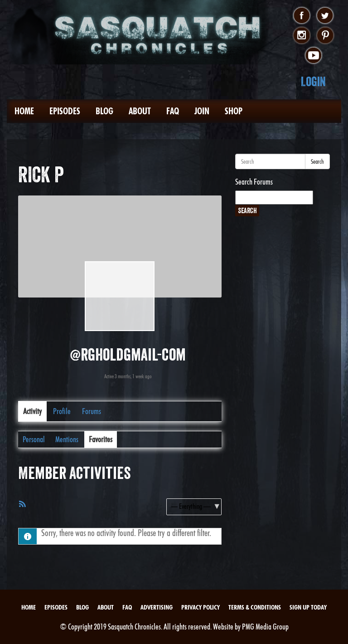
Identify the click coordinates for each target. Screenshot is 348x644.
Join (202, 111)
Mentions (67, 439)
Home (24, 111)
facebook (302, 16)
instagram (302, 36)
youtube (313, 56)
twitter (325, 16)
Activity (32, 411)
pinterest (325, 36)
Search (317, 161)
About (140, 111)
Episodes (65, 111)
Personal (34, 439)
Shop (234, 111)
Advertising (157, 607)
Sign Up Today (308, 607)
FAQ (173, 111)
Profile (62, 411)
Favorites (101, 439)
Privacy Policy (201, 607)
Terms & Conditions (255, 607)
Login (313, 81)
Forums (92, 411)
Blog (104, 111)
